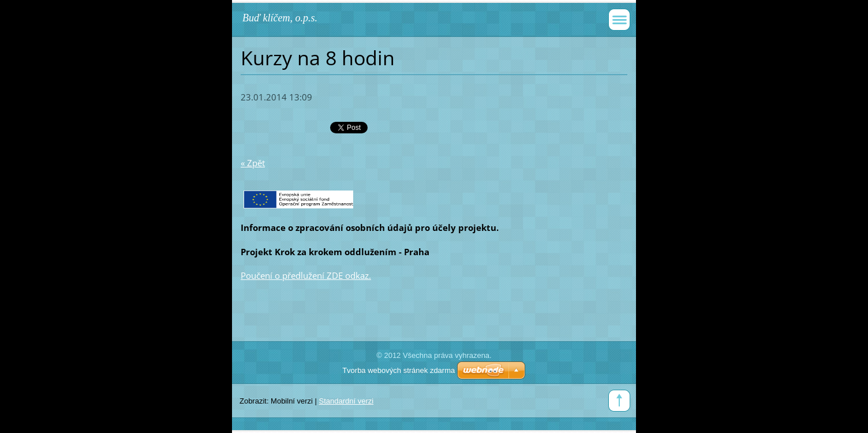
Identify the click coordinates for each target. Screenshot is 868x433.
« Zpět (253, 163)
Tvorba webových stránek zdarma (399, 370)
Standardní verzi (347, 401)
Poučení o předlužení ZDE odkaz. (306, 275)
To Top (619, 401)
